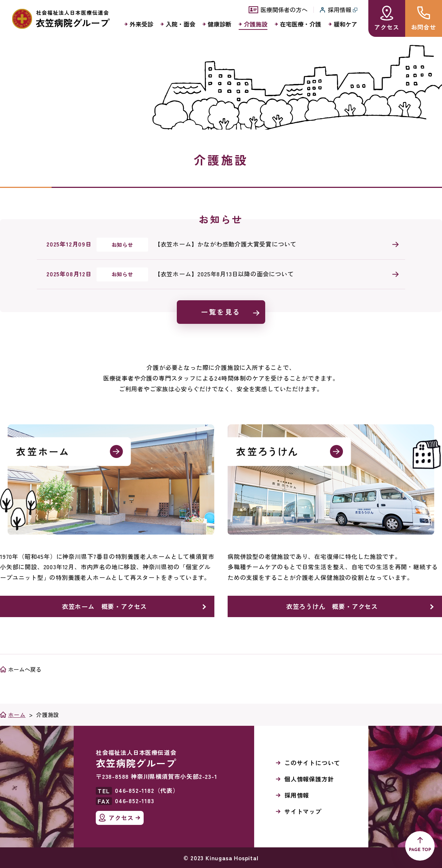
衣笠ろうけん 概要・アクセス (332, 606)
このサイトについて (312, 763)
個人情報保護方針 (309, 779)
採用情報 (297, 795)
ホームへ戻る (25, 669)
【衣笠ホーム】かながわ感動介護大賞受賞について (225, 244)
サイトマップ (303, 811)
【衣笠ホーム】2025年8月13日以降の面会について (224, 274)
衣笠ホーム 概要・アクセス (104, 606)
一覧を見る (221, 312)
